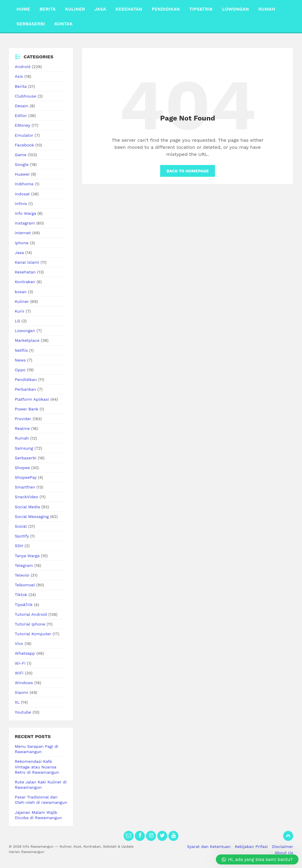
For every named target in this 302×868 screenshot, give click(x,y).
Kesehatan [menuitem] (129, 9)
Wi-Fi (20, 663)
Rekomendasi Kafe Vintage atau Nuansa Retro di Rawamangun (37, 767)
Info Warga (25, 213)
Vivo (19, 643)
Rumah (22, 438)
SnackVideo (26, 497)
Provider (23, 419)
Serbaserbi (26, 458)
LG (17, 321)
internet (23, 233)
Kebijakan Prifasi (251, 846)
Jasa (19, 253)
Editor (21, 115)
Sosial (21, 526)
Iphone (22, 243)
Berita (21, 86)
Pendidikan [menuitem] (166, 9)
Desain (22, 106)
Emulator (24, 135)
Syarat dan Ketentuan (209, 846)
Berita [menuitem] (48, 9)
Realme (22, 428)
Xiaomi (22, 692)
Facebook (24, 145)
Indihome (24, 184)
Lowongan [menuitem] (235, 9)
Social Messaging (32, 516)
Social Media (27, 507)
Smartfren (25, 487)
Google (22, 164)
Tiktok (21, 595)
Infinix (21, 204)
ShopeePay (26, 477)
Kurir (19, 311)
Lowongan (25, 331)
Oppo (20, 370)
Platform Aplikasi (32, 399)
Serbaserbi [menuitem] (31, 24)
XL (17, 702)
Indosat (22, 194)
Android (23, 67)
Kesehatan (25, 272)
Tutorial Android (31, 614)
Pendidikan (26, 379)
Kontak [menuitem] (63, 24)
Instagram (25, 223)
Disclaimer (283, 846)
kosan (21, 292)
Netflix (21, 350)
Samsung (24, 448)
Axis (19, 76)
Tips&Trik (24, 605)
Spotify (22, 536)
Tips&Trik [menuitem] (201, 9)
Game (20, 155)
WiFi (19, 673)
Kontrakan (25, 282)
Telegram (24, 565)
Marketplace (27, 340)
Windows (24, 683)
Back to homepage (187, 171)
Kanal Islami (27, 262)
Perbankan (25, 389)
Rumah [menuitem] (267, 9)
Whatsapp (25, 653)
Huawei (22, 174)
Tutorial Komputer (33, 634)
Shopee (22, 468)
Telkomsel (25, 585)
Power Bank (27, 409)
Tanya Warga (27, 556)
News (20, 360)
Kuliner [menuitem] (75, 9)
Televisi (22, 575)
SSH (19, 546)
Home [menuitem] (23, 9)
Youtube (23, 712)
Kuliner (22, 301)
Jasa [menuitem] (100, 9)
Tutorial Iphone (30, 624)
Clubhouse (25, 96)
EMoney (22, 125)
